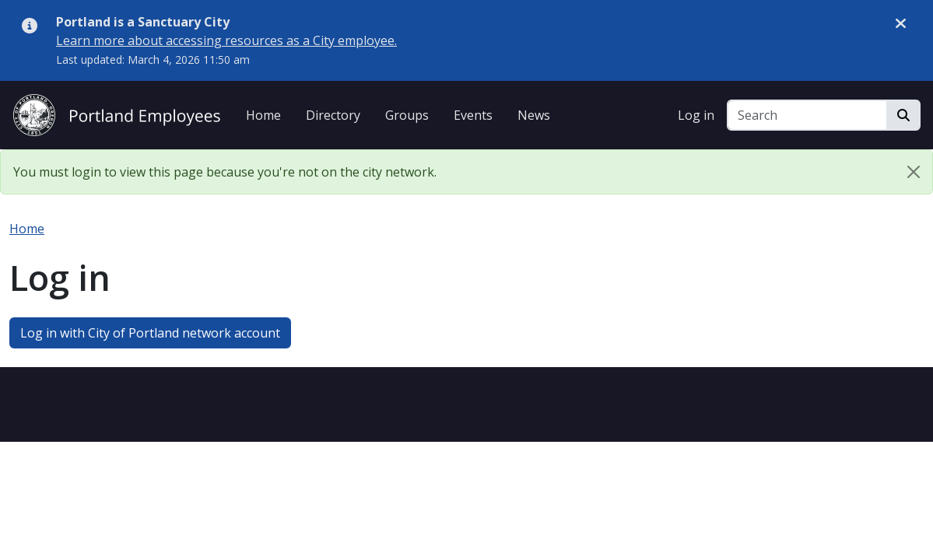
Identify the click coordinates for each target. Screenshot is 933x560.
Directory (333, 115)
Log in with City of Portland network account (150, 333)
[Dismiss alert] (901, 23)
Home (263, 115)
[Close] (914, 172)
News (534, 115)
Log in (696, 115)
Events (473, 115)
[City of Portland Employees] (117, 113)
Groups (407, 115)
